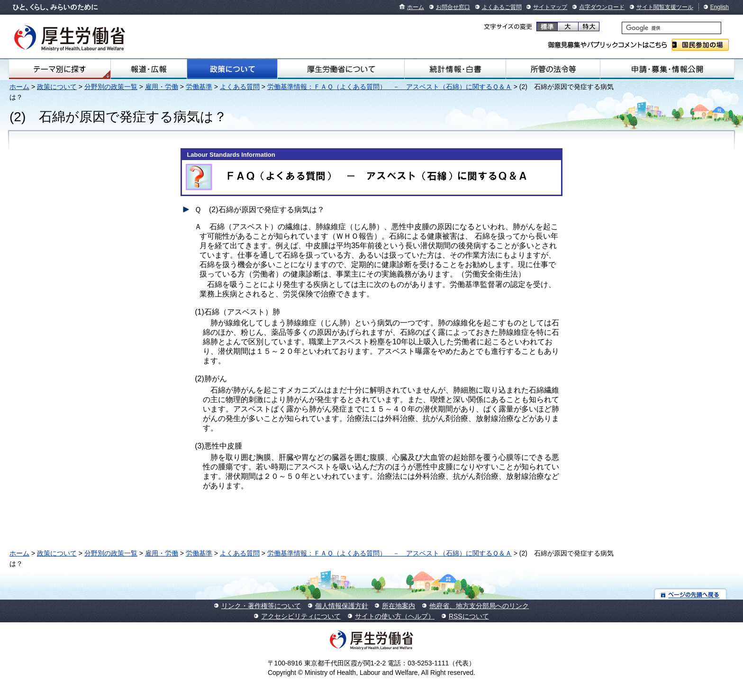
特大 (589, 27)
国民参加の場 (700, 45)
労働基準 (199, 87)
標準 (547, 27)
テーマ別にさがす (60, 69)
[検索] (671, 28)
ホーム (416, 7)
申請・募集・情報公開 (667, 69)
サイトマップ (550, 7)
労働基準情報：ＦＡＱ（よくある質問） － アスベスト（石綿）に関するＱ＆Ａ (390, 87)
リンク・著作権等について (261, 606)
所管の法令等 (553, 69)
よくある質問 (240, 87)
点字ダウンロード (602, 7)
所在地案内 (399, 606)
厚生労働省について (341, 69)
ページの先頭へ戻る (691, 594)
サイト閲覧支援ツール (665, 7)
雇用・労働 (162, 87)
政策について (232, 69)
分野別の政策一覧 (111, 87)
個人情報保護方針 (342, 606)
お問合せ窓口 (453, 7)
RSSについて (469, 616)
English (720, 7)
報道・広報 (149, 69)
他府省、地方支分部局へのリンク (479, 606)
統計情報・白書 (455, 69)
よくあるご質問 (502, 7)
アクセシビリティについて (301, 616)
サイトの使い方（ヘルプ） (395, 616)
